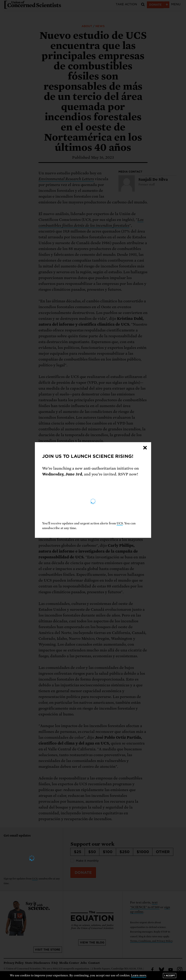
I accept (170, 976)
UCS (120, 523)
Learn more (139, 975)
